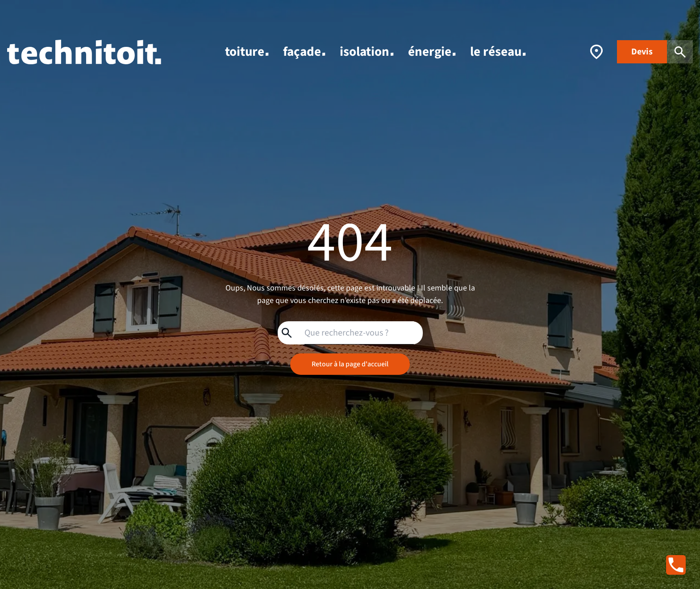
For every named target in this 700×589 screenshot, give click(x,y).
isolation (367, 52)
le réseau (498, 52)
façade (304, 52)
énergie (432, 52)
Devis (642, 52)
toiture (247, 52)
